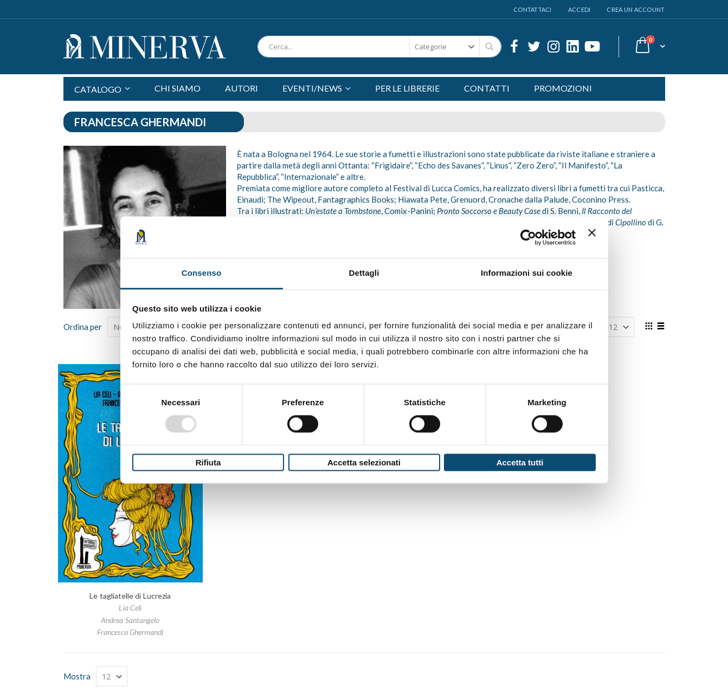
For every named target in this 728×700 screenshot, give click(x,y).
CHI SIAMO (178, 88)
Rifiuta (208, 462)
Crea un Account (636, 9)
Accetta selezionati (364, 462)
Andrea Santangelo (130, 620)
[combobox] (379, 47)
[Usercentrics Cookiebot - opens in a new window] (528, 237)
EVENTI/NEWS (312, 88)
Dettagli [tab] (364, 273)
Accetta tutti (520, 462)
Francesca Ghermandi (130, 632)
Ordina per (83, 327)
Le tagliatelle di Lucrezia (130, 596)
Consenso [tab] (201, 273)
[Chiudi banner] (592, 237)
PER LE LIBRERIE (407, 88)
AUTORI (241, 88)
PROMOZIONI (563, 88)
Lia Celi (130, 608)
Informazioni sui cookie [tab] (527, 273)
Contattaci (533, 9)
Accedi (579, 9)
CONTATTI (487, 88)
